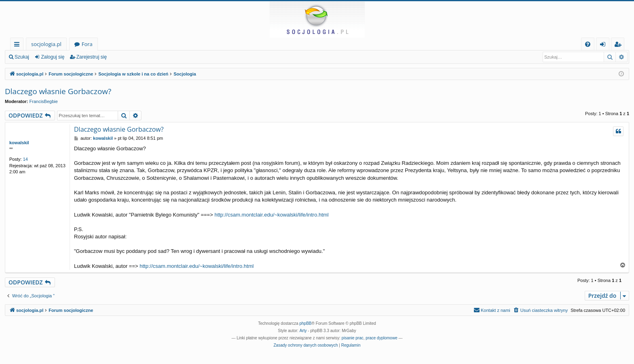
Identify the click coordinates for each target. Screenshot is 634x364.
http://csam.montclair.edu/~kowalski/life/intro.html (271, 215)
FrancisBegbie (44, 101)
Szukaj (22, 57)
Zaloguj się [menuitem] (604, 45)
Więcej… (18, 45)
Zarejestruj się (92, 57)
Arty (303, 331)
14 (25, 159)
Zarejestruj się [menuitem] (620, 45)
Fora (87, 44)
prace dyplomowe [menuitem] (381, 338)
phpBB (306, 323)
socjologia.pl (46, 44)
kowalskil (19, 143)
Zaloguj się (53, 57)
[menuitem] (588, 44)
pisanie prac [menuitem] (353, 338)
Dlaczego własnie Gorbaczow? (58, 91)
